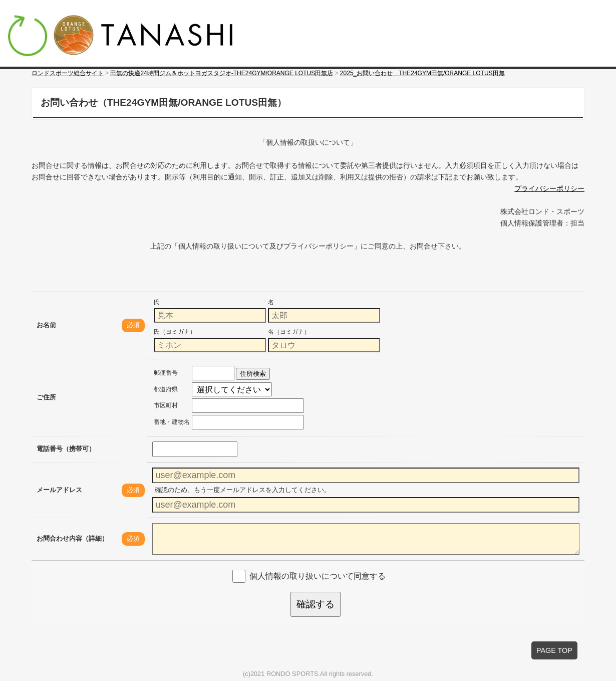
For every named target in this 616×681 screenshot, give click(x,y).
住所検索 (253, 374)
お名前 (46, 325)
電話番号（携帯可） (66, 449)
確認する (316, 604)
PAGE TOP (554, 650)
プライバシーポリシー (549, 188)
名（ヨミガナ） (289, 332)
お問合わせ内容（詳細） (72, 538)
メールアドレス (59, 490)
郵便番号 (166, 373)
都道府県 (166, 389)
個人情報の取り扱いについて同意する (318, 576)
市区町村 (166, 405)
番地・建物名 (172, 422)
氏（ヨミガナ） (175, 332)
